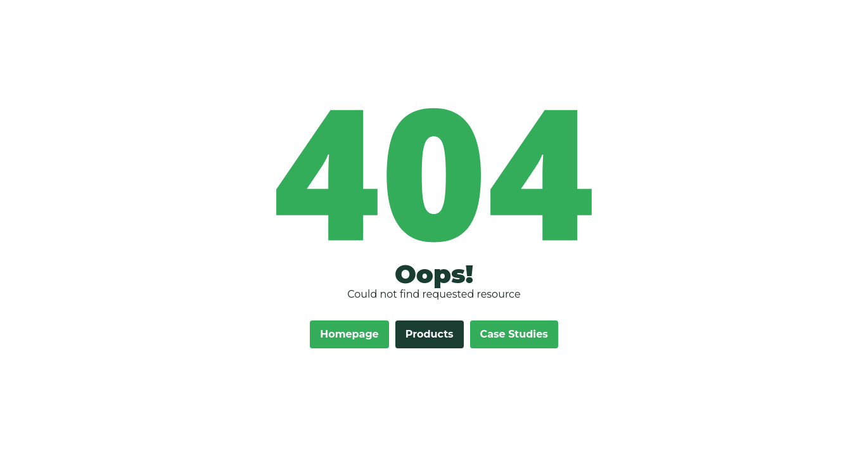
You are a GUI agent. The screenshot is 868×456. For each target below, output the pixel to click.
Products (430, 334)
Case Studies (514, 334)
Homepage (349, 334)
